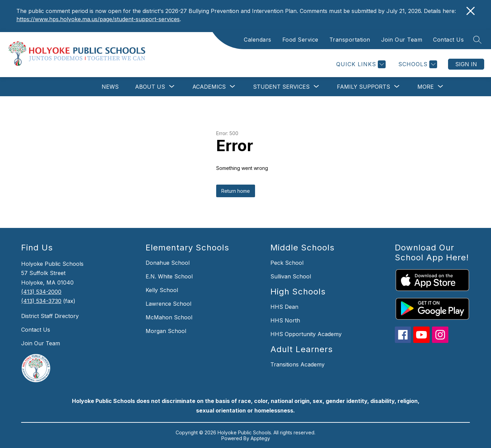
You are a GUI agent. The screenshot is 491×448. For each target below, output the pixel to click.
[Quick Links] (360, 64)
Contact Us (448, 40)
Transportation (350, 40)
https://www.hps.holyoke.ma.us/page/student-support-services (98, 19)
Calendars (258, 40)
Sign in (466, 64)
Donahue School (168, 263)
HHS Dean (284, 307)
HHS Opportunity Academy (306, 334)
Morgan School (166, 331)
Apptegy (260, 438)
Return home (236, 191)
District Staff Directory (50, 316)
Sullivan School (291, 276)
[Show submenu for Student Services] (281, 87)
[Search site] (477, 40)
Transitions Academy (297, 364)
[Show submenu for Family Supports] (363, 87)
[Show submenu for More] (426, 87)
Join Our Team (402, 40)
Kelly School (162, 290)
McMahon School (169, 317)
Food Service (300, 40)
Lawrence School (168, 304)
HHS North (285, 320)
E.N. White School (169, 276)
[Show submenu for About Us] (150, 87)
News (110, 87)
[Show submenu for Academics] (209, 87)
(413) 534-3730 (41, 301)
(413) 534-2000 (41, 292)
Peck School (287, 263)
